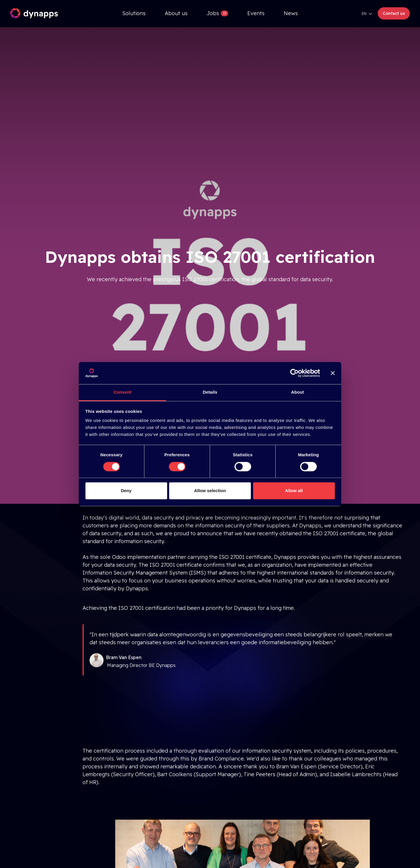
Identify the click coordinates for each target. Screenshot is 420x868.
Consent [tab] (123, 392)
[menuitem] (134, 13)
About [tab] (297, 392)
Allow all (294, 491)
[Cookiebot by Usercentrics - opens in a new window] (294, 373)
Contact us (394, 13)
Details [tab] (210, 392)
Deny (126, 491)
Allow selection (210, 491)
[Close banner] (333, 373)
